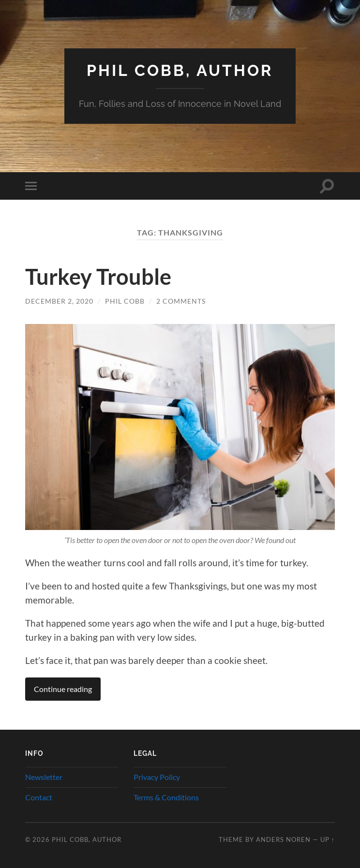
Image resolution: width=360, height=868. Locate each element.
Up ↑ (328, 839)
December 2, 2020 (59, 301)
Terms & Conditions (166, 797)
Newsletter (44, 777)
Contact (39, 797)
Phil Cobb (125, 301)
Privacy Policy (157, 777)
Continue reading (63, 689)
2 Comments (181, 301)
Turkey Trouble (98, 277)
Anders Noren (283, 839)
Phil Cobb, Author (180, 70)
